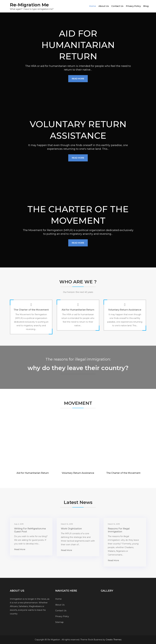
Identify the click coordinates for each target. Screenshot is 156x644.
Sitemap (59, 622)
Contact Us (117, 6)
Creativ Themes (114, 640)
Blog (146, 6)
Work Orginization (71, 529)
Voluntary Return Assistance (125, 310)
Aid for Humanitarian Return (78, 310)
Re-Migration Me (29, 5)
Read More (78, 79)
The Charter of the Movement (31, 310)
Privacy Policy (133, 6)
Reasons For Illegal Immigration (119, 530)
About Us (104, 6)
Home (93, 6)
